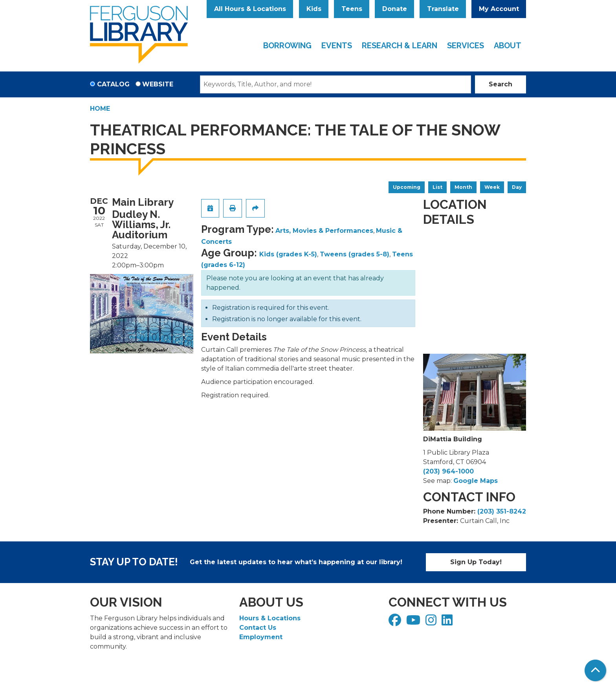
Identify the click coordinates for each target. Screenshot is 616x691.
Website (158, 84)
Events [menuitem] (337, 46)
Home (100, 109)
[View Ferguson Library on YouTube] (414, 622)
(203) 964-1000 (448, 471)
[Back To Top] (595, 670)
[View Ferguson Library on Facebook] (396, 622)
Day (517, 187)
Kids (314, 9)
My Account (499, 9)
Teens (352, 9)
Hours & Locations (270, 618)
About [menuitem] (508, 46)
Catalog (113, 84)
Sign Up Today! (476, 562)
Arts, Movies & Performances (324, 231)
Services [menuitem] (466, 46)
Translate (443, 9)
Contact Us (258, 628)
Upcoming (407, 187)
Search (500, 84)
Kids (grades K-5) (288, 254)
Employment (261, 637)
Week (492, 187)
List (437, 187)
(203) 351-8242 (502, 511)
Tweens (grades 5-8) (355, 254)
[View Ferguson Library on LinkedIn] (448, 622)
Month (463, 187)
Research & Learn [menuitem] (400, 46)
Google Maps (476, 481)
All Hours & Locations (250, 9)
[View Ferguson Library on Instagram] (432, 622)
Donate (395, 9)
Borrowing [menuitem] (287, 46)
